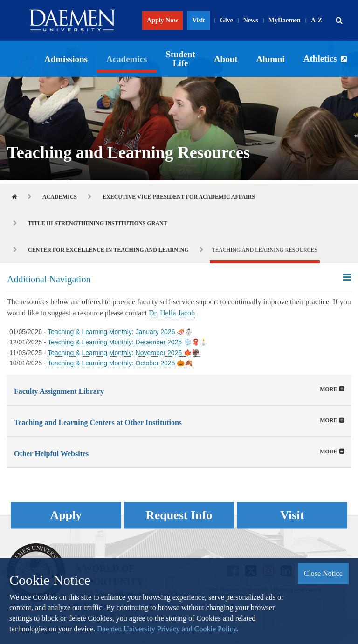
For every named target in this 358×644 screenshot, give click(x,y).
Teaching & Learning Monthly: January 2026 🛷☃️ (120, 332)
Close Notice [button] (323, 573)
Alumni (271, 59)
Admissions (66, 59)
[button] (339, 21)
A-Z (317, 20)
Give (227, 20)
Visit (198, 20)
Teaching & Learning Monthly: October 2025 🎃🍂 (120, 363)
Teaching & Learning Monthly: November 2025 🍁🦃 (124, 353)
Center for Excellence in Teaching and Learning (108, 250)
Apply (66, 515)
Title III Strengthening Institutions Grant (98, 223)
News (251, 20)
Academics (127, 59)
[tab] (179, 390)
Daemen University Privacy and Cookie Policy (167, 629)
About (226, 59)
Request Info (179, 515)
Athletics (320, 58)
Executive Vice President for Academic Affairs (179, 197)
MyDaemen (285, 20)
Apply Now (162, 20)
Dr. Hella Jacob (172, 313)
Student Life (181, 59)
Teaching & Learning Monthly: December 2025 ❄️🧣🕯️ (127, 342)
